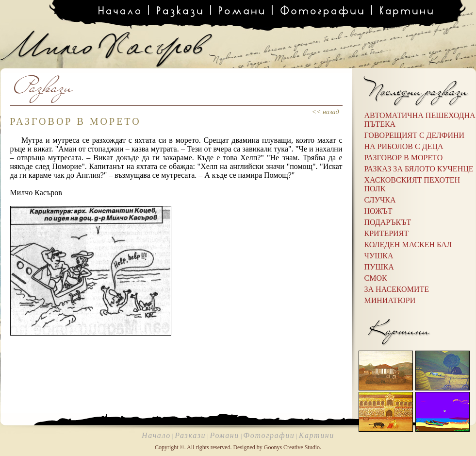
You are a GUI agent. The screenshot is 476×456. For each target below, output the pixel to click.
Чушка (379, 256)
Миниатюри (390, 300)
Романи (225, 435)
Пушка (379, 267)
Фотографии (269, 435)
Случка (380, 200)
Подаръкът (388, 222)
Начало (156, 435)
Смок (376, 278)
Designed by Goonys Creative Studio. (277, 447)
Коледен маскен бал (408, 245)
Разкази (190, 435)
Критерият (387, 233)
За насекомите (397, 289)
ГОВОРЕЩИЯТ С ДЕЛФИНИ (415, 135)
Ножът (378, 211)
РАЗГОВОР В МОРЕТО (404, 158)
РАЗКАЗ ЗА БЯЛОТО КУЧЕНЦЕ (419, 169)
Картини (317, 435)
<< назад (326, 112)
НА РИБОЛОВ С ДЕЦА (404, 146)
